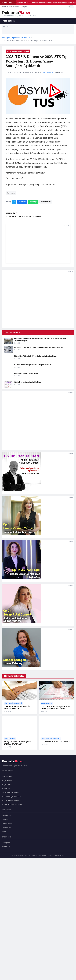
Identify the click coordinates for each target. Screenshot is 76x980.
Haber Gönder (8, 21)
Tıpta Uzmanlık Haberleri (21, 38)
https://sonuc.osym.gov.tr (34, 163)
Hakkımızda (6, 816)
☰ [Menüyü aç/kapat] (73, 21)
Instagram (6, 843)
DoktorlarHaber (48, 72)
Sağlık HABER (7, 780)
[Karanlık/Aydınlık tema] (71, 7)
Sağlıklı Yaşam (8, 785)
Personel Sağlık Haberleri (11, 797)
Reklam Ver (6, 828)
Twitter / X (6, 847)
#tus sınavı (11, 193)
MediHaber (6, 789)
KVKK (4, 832)
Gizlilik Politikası (47, 855)
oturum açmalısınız (34, 216)
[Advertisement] (38, 244)
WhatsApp (33, 202)
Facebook (22, 202)
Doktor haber (7, 776)
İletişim (24, 7)
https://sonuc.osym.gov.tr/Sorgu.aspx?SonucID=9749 (30, 185)
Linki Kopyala (46, 202)
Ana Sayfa (6, 38)
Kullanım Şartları (59, 855)
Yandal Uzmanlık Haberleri (12, 805)
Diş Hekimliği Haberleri (11, 793)
